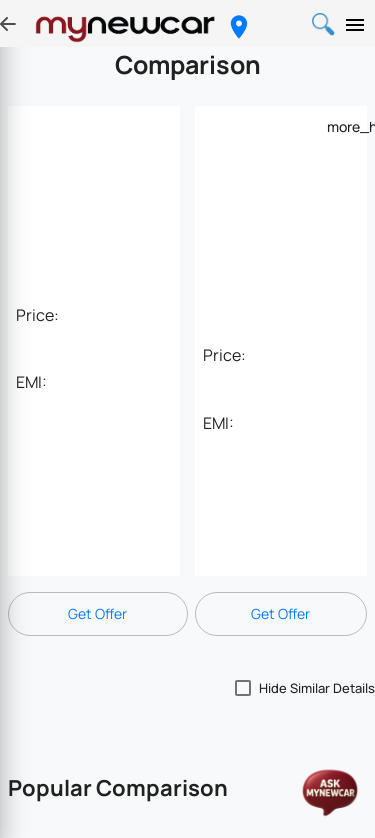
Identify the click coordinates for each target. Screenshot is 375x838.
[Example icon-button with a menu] (339, 126)
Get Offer (97, 613)
